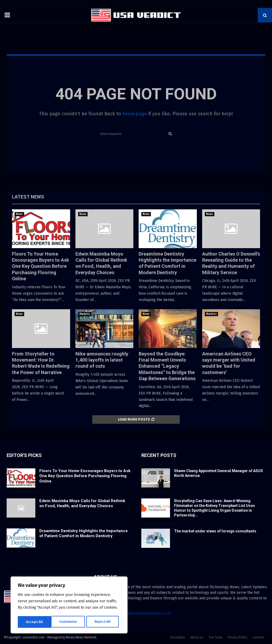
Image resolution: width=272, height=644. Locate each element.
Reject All (70, 622)
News (19, 214)
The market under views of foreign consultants (215, 531)
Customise (35, 622)
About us (197, 637)
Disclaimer (178, 637)
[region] (69, 605)
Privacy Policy (237, 637)
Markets (85, 314)
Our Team (215, 637)
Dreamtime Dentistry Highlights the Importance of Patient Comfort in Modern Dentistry (84, 533)
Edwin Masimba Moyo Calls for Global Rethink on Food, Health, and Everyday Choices (82, 503)
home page (135, 114)
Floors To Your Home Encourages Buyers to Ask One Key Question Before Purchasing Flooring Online (41, 266)
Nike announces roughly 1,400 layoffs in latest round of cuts (102, 360)
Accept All (104, 622)
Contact (258, 637)
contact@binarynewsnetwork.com (142, 613)
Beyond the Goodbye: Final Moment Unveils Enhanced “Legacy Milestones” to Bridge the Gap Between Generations (167, 366)
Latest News (28, 197)
